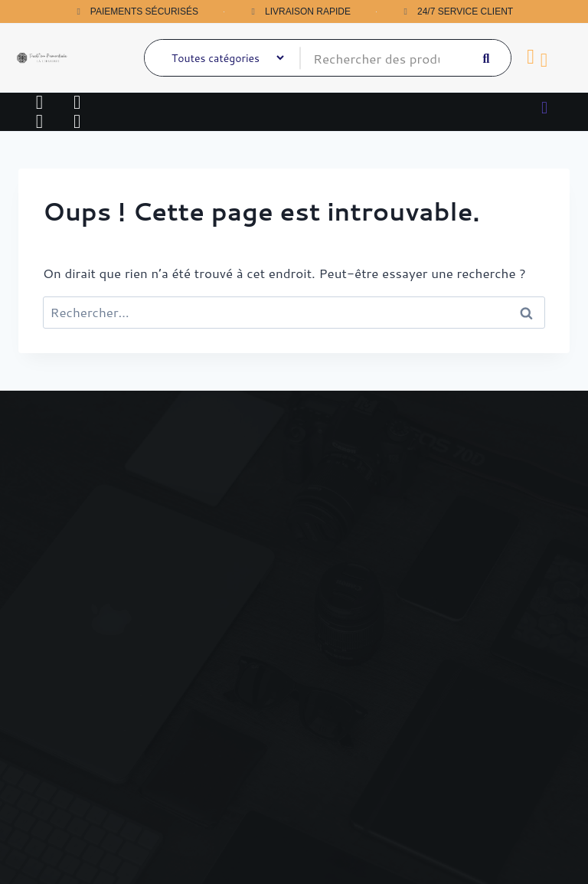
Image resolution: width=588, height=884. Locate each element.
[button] (544, 107)
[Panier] (531, 57)
